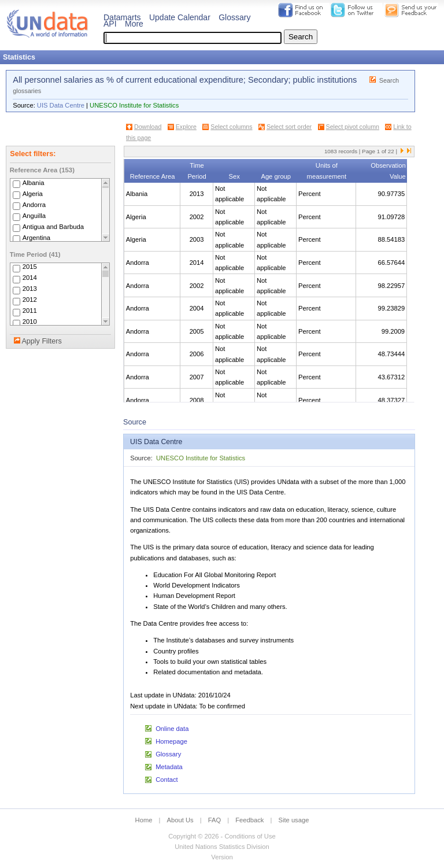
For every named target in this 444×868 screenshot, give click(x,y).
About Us (180, 820)
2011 (30, 311)
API (110, 24)
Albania (34, 183)
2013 (30, 289)
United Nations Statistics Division (222, 847)
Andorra (34, 205)
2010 (30, 322)
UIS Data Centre (61, 105)
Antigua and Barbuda (53, 227)
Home (144, 820)
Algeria (33, 194)
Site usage (294, 820)
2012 (30, 300)
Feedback (249, 820)
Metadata (169, 767)
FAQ (214, 820)
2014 (30, 278)
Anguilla (34, 216)
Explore (186, 127)
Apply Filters (41, 341)
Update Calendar (180, 17)
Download (148, 127)
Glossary (234, 17)
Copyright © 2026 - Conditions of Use (222, 836)
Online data (172, 729)
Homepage (171, 741)
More (134, 24)
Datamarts (122, 17)
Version (222, 857)
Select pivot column (353, 127)
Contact (167, 780)
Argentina (37, 238)
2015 (30, 267)
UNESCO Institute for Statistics (134, 105)
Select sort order (289, 127)
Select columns (231, 127)
